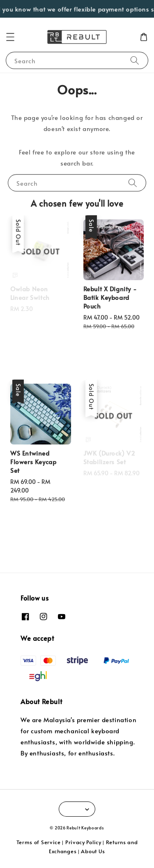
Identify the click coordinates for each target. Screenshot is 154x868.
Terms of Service (39, 842)
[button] (10, 37)
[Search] (135, 60)
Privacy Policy (83, 842)
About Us (93, 851)
